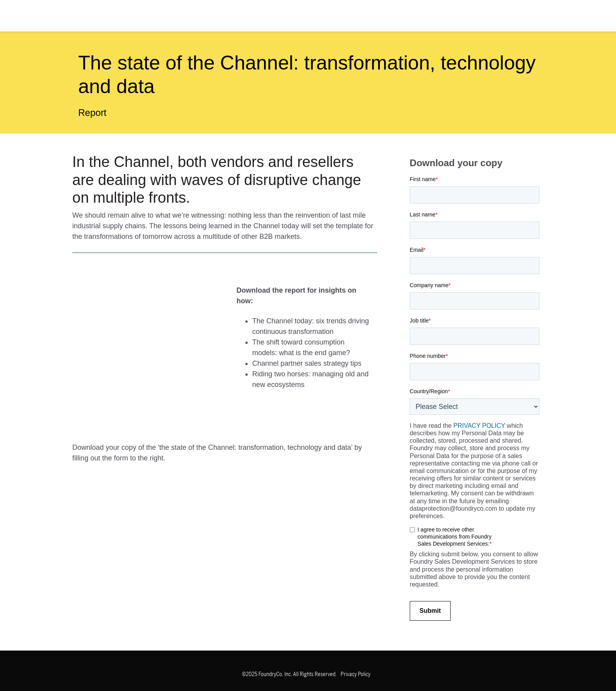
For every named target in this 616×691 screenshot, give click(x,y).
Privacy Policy (356, 674)
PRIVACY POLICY (479, 426)
